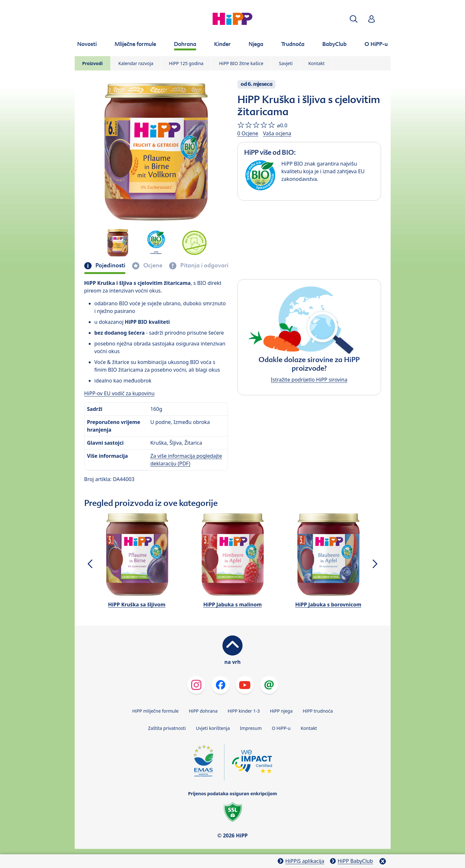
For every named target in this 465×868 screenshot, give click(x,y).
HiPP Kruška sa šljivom (137, 605)
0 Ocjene (248, 133)
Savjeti (286, 63)
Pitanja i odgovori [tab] (204, 265)
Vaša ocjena (277, 133)
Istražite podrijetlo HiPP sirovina (309, 380)
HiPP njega (281, 711)
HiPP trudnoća (318, 711)
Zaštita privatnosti (167, 728)
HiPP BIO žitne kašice (241, 63)
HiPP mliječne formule (155, 711)
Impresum (251, 728)
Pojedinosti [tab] (110, 265)
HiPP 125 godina (186, 63)
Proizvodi (93, 63)
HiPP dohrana (203, 711)
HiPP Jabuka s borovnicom (328, 605)
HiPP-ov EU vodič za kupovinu (120, 393)
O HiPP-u (281, 728)
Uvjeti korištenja (213, 728)
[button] (354, 19)
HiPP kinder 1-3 (244, 711)
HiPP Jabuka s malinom (232, 605)
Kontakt (316, 63)
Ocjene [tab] (152, 265)
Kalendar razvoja (136, 63)
